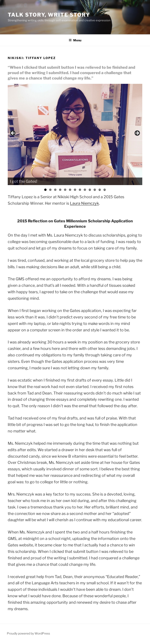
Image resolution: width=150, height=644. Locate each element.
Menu (75, 40)
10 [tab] (90, 190)
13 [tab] (105, 190)
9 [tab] (85, 190)
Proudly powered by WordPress (28, 633)
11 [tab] (95, 190)
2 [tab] (50, 190)
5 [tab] (65, 190)
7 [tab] (75, 190)
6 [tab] (70, 190)
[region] (75, 135)
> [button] (137, 133)
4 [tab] (60, 190)
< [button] (13, 133)
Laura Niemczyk (84, 203)
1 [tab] (45, 190)
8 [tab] (80, 190)
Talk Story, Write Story (49, 15)
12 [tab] (100, 190)
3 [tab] (55, 190)
